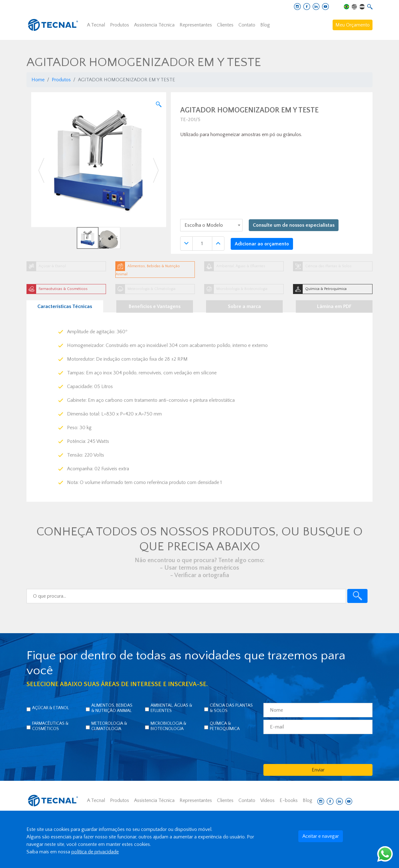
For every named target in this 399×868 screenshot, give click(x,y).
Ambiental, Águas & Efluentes (171, 708)
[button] (41, 171)
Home (38, 80)
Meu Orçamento (353, 25)
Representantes (196, 25)
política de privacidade (95, 852)
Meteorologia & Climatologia (109, 726)
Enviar (318, 770)
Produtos (120, 25)
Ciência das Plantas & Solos (231, 708)
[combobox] (211, 225)
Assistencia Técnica (154, 25)
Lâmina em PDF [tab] (334, 306)
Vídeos (267, 800)
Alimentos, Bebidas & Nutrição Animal (112, 708)
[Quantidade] (202, 244)
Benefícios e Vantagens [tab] (155, 306)
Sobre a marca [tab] (244, 306)
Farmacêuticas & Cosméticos (50, 726)
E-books (289, 800)
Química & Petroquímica (225, 726)
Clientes (225, 25)
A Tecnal (96, 25)
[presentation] (311, 749)
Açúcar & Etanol (50, 708)
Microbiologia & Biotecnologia (168, 726)
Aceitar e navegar (321, 836)
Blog (265, 25)
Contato (247, 25)
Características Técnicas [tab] (65, 306)
